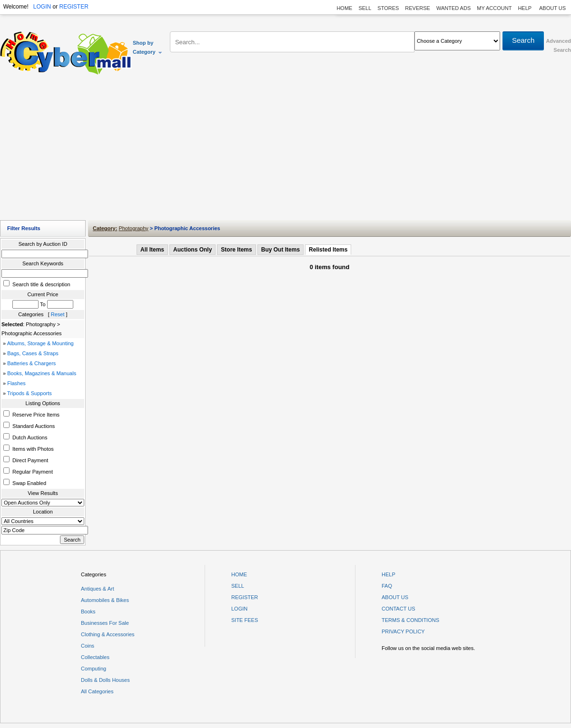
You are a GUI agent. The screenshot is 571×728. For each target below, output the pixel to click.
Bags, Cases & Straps (33, 353)
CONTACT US (399, 609)
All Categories (97, 691)
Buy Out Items (281, 250)
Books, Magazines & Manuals (42, 373)
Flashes (16, 383)
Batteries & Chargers (31, 363)
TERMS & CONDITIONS (410, 620)
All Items (152, 250)
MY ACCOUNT (494, 8)
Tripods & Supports (30, 393)
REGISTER (74, 7)
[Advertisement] (286, 150)
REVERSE (418, 8)
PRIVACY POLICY (403, 631)
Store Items (236, 250)
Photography (133, 228)
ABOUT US (552, 8)
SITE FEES (245, 620)
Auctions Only (192, 250)
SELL (365, 8)
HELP (525, 8)
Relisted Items (328, 250)
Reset (58, 314)
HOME (344, 8)
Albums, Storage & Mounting (40, 343)
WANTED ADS (453, 8)
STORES (388, 8)
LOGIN (42, 7)
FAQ (387, 586)
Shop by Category (148, 47)
